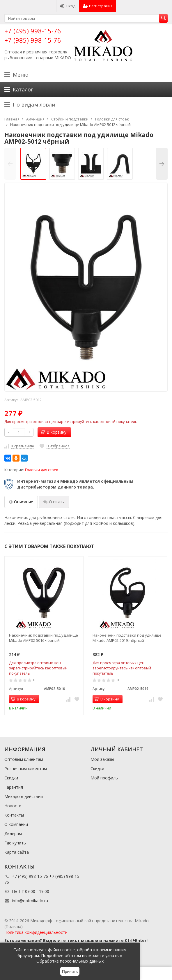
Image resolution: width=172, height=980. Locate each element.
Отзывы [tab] (54, 502)
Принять (70, 972)
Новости (13, 806)
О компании (16, 824)
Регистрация (98, 6)
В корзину (53, 432)
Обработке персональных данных (70, 961)
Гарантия (14, 787)
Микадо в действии (24, 796)
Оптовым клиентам (24, 759)
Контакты (14, 815)
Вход (68, 6)
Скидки (11, 778)
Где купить (15, 843)
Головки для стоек (41, 470)
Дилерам (13, 834)
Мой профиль (104, 778)
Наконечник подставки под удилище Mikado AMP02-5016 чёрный (44, 638)
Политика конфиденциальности (36, 932)
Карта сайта (17, 852)
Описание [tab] (21, 502)
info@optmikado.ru (30, 901)
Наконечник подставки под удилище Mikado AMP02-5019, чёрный (127, 638)
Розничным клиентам (26, 769)
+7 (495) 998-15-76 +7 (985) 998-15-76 (33, 35)
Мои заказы (102, 759)
